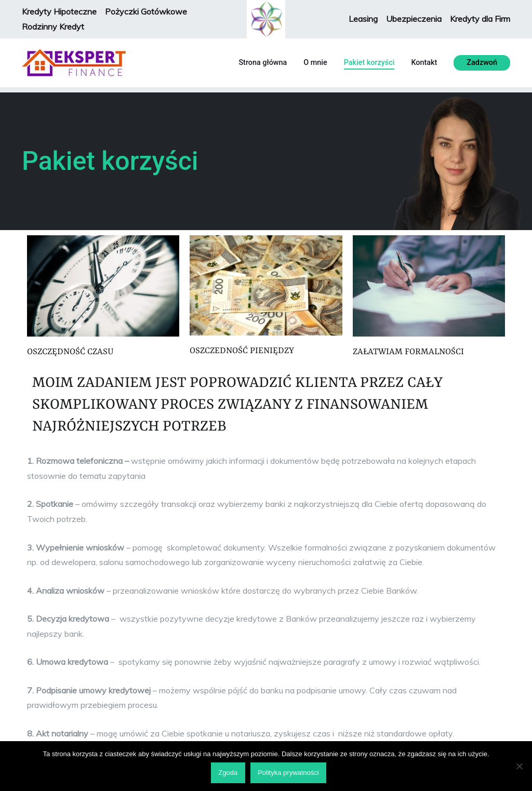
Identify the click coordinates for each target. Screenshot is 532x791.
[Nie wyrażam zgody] (519, 766)
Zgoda (228, 773)
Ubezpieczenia (414, 19)
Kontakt (424, 63)
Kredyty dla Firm (480, 19)
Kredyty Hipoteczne (59, 11)
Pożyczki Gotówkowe (147, 11)
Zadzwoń (482, 63)
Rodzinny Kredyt (53, 26)
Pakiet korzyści (369, 63)
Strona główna (263, 63)
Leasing (363, 19)
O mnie (315, 63)
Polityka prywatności (288, 773)
